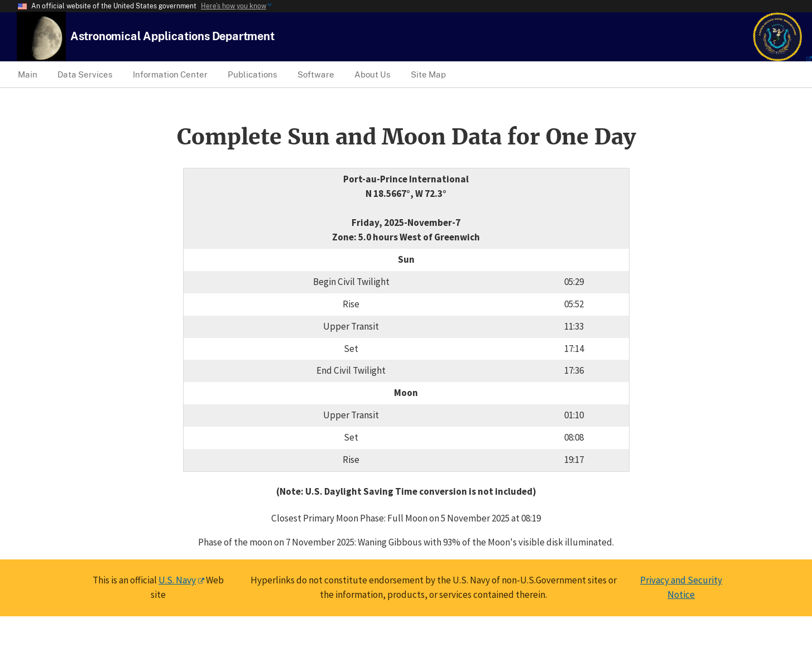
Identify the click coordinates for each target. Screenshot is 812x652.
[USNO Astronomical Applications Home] (172, 36)
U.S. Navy (177, 580)
